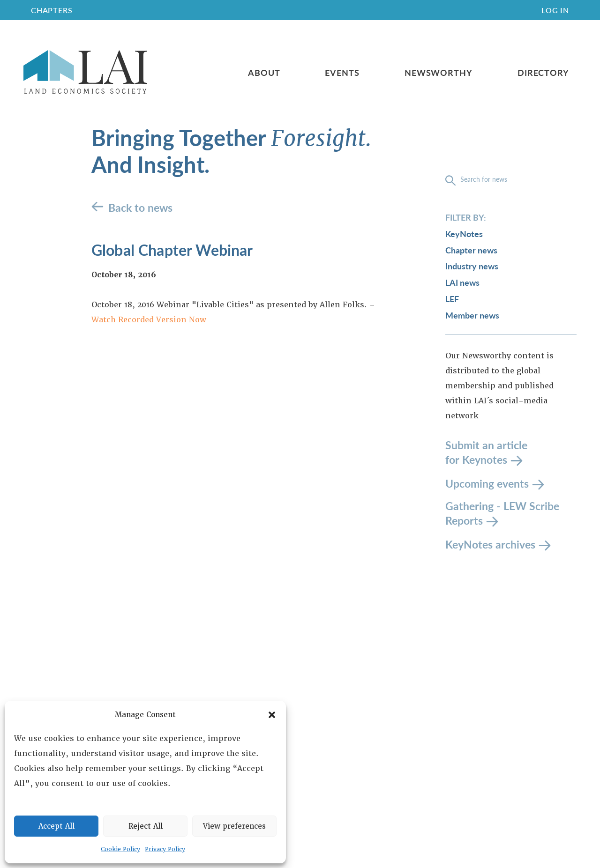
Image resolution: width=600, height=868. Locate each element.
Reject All (146, 826)
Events (342, 73)
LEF (452, 299)
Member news (472, 315)
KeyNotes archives (490, 544)
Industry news (472, 266)
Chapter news (471, 250)
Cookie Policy (120, 849)
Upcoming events (487, 483)
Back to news (140, 207)
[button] (272, 715)
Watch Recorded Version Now (149, 320)
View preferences (234, 826)
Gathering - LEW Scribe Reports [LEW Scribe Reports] (502, 513)
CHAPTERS (52, 10)
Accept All (56, 826)
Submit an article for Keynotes (486, 452)
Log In (555, 10)
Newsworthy (439, 73)
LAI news (462, 282)
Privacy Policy (165, 849)
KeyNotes (464, 234)
